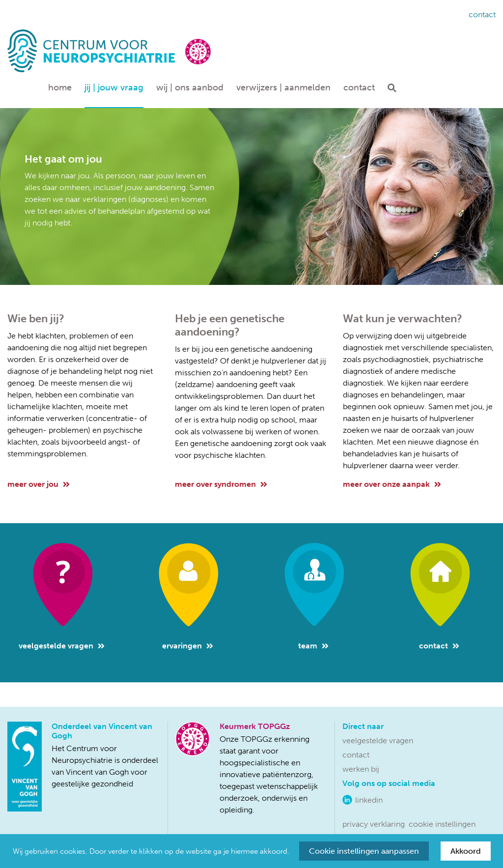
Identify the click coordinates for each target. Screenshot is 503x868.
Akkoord (466, 851)
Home (60, 87)
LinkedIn (369, 800)
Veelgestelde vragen (62, 646)
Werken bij (361, 769)
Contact (482, 14)
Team (313, 646)
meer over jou (39, 484)
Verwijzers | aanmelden (283, 87)
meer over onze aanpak (392, 484)
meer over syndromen (221, 484)
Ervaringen (188, 646)
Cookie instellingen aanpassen (364, 851)
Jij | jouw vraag (114, 87)
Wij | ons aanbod (190, 87)
